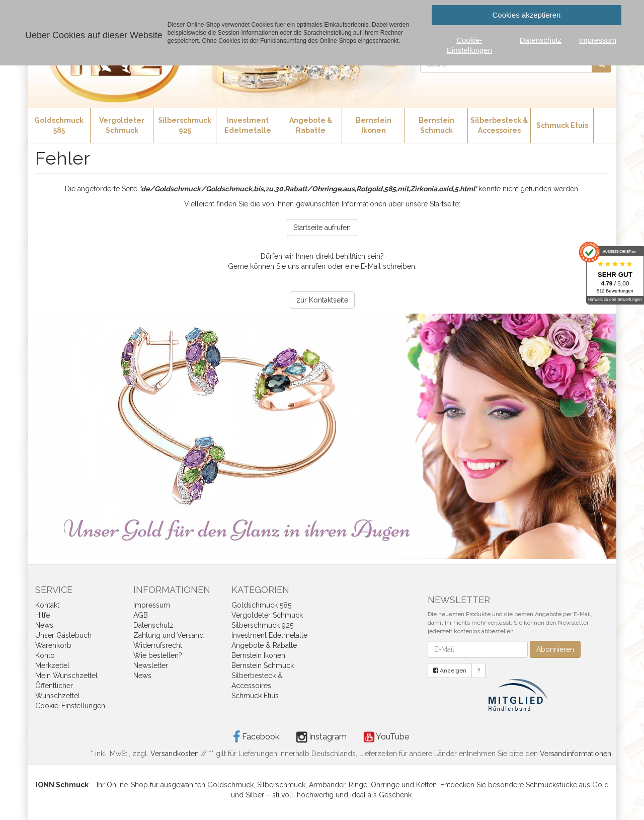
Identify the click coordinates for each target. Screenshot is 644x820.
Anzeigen (450, 670)
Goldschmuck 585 (59, 125)
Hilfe (43, 615)
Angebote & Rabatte (311, 125)
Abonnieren (555, 649)
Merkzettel (52, 665)
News (44, 625)
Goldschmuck (230, 785)
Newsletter (151, 665)
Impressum (152, 605)
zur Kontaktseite (322, 300)
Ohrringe (385, 785)
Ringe (358, 785)
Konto (45, 655)
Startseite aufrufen (322, 228)
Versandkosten (175, 754)
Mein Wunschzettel (66, 676)
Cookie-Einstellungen (70, 706)
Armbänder (327, 785)
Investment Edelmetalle (248, 125)
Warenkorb (53, 645)
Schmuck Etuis (562, 125)
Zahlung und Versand (169, 635)
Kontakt (47, 605)
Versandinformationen (576, 754)
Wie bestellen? (158, 655)
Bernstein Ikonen (374, 125)
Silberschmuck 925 (185, 125)
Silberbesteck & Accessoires (499, 125)
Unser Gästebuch (63, 635)
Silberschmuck (281, 785)
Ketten (426, 785)
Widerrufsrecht (158, 645)
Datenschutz (153, 625)
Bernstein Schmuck (436, 125)
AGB (141, 615)
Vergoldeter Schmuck (122, 125)
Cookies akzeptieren (527, 15)
